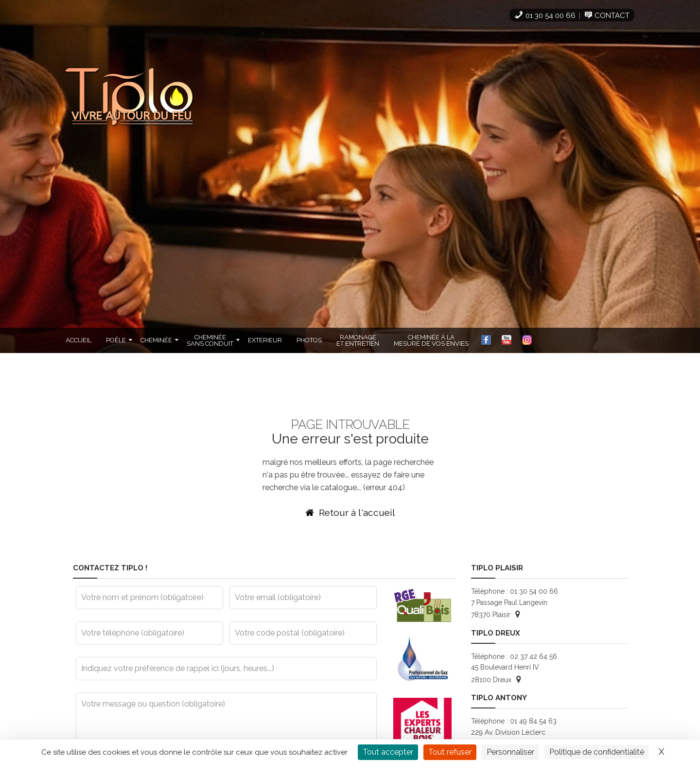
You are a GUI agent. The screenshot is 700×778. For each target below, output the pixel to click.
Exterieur (265, 340)
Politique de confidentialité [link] (597, 752)
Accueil (79, 340)
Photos (309, 340)
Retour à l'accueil (350, 513)
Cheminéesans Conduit (210, 340)
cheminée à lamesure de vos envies (431, 340)
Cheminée (156, 340)
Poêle (116, 340)
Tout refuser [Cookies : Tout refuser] (450, 752)
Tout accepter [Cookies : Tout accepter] (388, 752)
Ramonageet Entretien (358, 340)
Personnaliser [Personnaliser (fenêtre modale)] (510, 752)
